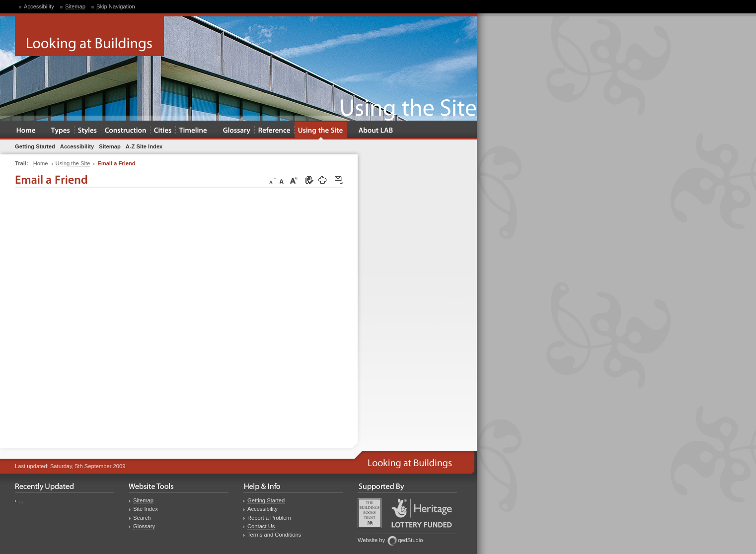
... (21, 500)
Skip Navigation (116, 6)
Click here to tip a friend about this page (339, 181)
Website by (371, 540)
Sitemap (75, 6)
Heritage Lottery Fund (422, 513)
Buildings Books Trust (370, 513)
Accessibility (39, 6)
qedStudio (410, 540)
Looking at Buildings (89, 36)
